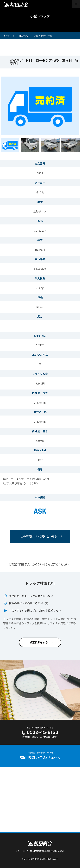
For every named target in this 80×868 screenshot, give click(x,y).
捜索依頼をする (39, 642)
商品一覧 (23, 36)
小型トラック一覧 (43, 36)
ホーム (7, 36)
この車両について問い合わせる (39, 536)
